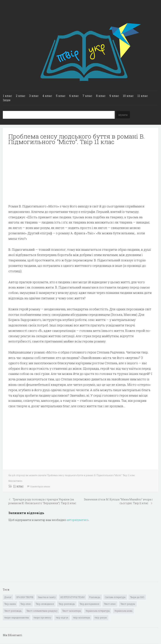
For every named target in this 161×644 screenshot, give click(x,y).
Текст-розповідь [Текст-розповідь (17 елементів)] (13, 611)
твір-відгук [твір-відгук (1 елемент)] (62, 617)
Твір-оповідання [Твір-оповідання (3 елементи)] (45, 604)
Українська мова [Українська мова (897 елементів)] (123, 611)
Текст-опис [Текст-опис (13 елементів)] (110, 604)
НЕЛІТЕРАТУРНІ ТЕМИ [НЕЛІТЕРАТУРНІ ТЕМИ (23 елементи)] (72, 597)
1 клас (7, 96)
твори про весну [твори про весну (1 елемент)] (42, 617)
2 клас (21, 96)
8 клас (101, 96)
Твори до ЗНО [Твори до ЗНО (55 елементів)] (137, 597)
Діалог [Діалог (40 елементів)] (8, 597)
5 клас (61, 96)
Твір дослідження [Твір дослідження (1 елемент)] (89, 604)
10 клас (128, 96)
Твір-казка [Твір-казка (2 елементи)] (10, 604)
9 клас (114, 96)
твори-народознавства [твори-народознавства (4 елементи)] (17, 617)
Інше (7, 100)
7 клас (87, 96)
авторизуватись (78, 520)
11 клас (143, 96)
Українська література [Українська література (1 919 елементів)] (98, 611)
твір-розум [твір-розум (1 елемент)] (101, 617)
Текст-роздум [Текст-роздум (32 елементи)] (128, 604)
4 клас (47, 96)
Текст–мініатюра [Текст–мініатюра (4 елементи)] (72, 611)
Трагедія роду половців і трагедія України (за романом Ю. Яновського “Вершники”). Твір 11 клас (42, 501)
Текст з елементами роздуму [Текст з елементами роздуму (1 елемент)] (42, 611)
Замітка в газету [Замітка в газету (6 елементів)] (47, 597)
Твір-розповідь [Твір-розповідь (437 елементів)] (67, 604)
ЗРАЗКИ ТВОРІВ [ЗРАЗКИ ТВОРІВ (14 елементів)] (25, 597)
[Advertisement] (80, 175)
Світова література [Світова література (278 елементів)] (115, 597)
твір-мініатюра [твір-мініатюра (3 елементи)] (82, 617)
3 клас (34, 96)
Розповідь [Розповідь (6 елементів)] (95, 597)
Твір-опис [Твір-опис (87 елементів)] (26, 604)
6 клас (74, 96)
